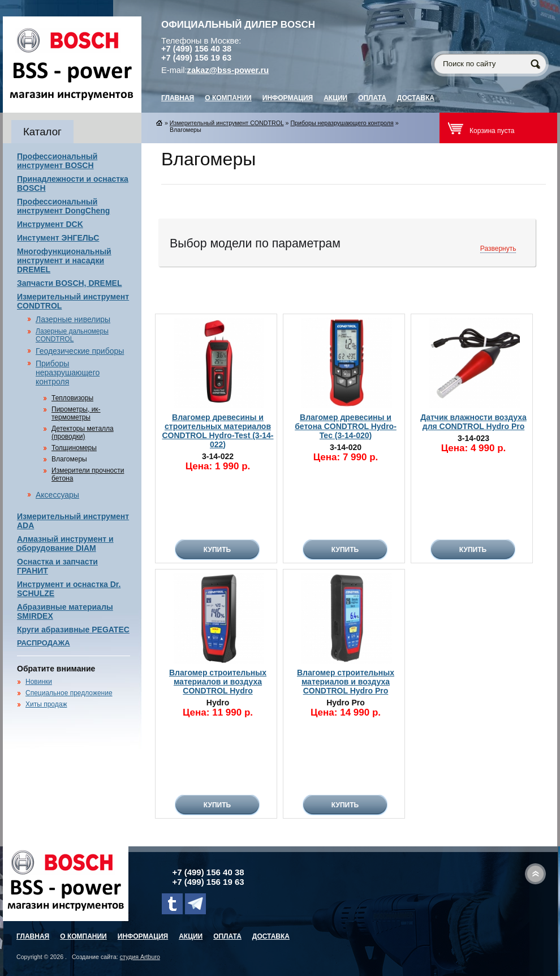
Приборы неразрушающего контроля (68, 373)
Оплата (372, 98)
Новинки (39, 682)
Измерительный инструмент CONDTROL (227, 123)
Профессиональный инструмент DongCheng (63, 206)
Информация (288, 98)
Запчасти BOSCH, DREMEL (70, 283)
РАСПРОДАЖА (44, 643)
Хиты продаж (46, 704)
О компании (228, 98)
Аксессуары (57, 495)
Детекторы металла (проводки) (83, 433)
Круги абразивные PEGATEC (73, 630)
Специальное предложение (69, 693)
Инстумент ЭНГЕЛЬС (58, 238)
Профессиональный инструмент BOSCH (57, 161)
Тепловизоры (72, 398)
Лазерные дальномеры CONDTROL (72, 335)
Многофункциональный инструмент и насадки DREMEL (64, 260)
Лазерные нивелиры (73, 319)
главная (178, 98)
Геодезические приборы (80, 351)
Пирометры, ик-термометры (76, 413)
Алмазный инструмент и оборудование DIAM (65, 543)
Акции (335, 98)
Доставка (416, 98)
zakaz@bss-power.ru (228, 70)
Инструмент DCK (50, 224)
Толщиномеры (74, 448)
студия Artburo (140, 957)
